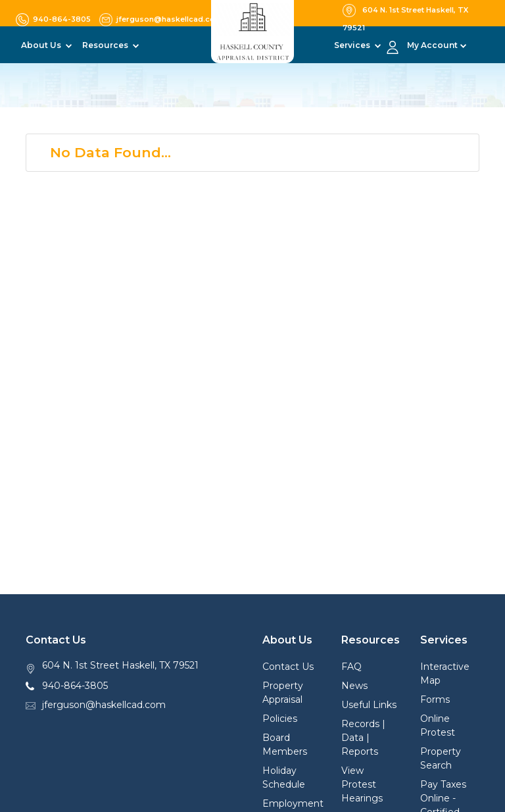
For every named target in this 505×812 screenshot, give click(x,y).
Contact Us (288, 667)
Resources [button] (106, 45)
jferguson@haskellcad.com (104, 705)
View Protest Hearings (362, 784)
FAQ (351, 667)
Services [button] (353, 45)
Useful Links (369, 705)
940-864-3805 (75, 686)
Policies (280, 719)
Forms (435, 699)
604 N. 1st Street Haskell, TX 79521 (120, 665)
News (354, 686)
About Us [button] (42, 45)
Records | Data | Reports (363, 738)
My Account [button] (432, 45)
